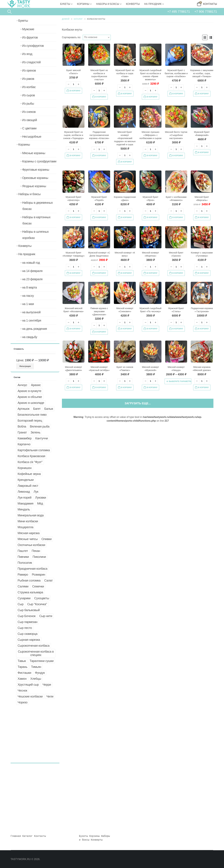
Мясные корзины (34, 153)
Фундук (40, 673)
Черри (47, 685)
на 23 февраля (32, 279)
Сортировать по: (71, 37)
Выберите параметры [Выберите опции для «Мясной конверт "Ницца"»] (180, 381)
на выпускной (31, 312)
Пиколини (39, 557)
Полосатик (25, 563)
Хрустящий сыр (28, 685)
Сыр (21, 604)
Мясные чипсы (28, 539)
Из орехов (29, 70)
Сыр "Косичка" (37, 604)
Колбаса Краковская (31, 456)
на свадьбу (30, 337)
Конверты (133, 4)
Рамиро (23, 575)
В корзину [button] (75, 91)
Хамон (22, 679)
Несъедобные (32, 137)
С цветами (29, 128)
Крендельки (26, 480)
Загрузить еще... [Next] (138, 403)
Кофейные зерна (29, 474)
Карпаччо (24, 444)
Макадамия (25, 503)
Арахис (36, 385)
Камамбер (25, 438)
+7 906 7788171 (206, 12)
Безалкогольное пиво (32, 415)
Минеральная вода (31, 515)
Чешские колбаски (30, 696)
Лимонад (24, 492)
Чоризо (22, 702)
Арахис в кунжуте (29, 391)
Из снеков (29, 112)
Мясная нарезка (29, 533)
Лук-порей (24, 498)
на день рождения (34, 329)
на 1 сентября (32, 320)
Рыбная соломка (29, 580)
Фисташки (24, 673)
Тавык (22, 661)
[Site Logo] (19, 4)
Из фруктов (30, 37)
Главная (16, 836)
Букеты (65, 4)
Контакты (210, 4)
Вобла (22, 426)
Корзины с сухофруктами (39, 161)
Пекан (36, 551)
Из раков (28, 79)
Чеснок (22, 690)
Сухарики (24, 598)
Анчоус (22, 385)
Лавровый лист (28, 486)
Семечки (38, 586)
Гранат (22, 432)
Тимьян (36, 667)
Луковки (41, 498)
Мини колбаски (28, 521)
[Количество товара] (73, 84)
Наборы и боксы (108, 4)
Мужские (28, 29)
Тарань (22, 667)
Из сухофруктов (33, 46)
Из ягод (27, 54)
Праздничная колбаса (32, 569)
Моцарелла (25, 527)
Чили (50, 696)
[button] (9, 12)
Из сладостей (31, 62)
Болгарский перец (30, 421)
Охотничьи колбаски (31, 545)
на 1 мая (28, 304)
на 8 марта (29, 287)
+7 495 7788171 (179, 12)
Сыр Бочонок (27, 616)
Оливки (46, 539)
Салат (48, 580)
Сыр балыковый (29, 610)
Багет (37, 409)
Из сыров (28, 95)
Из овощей (29, 120)
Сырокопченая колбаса (34, 646)
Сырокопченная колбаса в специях (36, 653)
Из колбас (29, 87)
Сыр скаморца (27, 634)
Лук (36, 492)
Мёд (40, 503)
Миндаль (24, 509)
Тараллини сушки (42, 661)
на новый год (31, 263)
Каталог (28, 836)
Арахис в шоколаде (31, 403)
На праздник (153, 4)
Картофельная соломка (34, 450)
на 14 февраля (32, 271)
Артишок (23, 409)
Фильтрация (25, 366)
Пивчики (23, 557)
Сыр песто (25, 628)
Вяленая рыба (40, 426)
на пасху (28, 296)
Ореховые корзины (35, 178)
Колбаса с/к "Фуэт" (30, 462)
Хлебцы (36, 679)
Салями (23, 586)
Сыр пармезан (27, 622)
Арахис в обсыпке (30, 397)
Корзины (83, 4)
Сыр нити (46, 616)
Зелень (35, 432)
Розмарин (38, 575)
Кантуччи (42, 438)
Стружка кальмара (30, 592)
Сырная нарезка (29, 640)
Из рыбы (28, 103)
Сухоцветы (42, 598)
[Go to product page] (74, 55)
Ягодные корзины (34, 186)
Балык (49, 409)
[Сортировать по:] (97, 37)
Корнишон (25, 468)
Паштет (23, 551)
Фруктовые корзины (36, 170)
